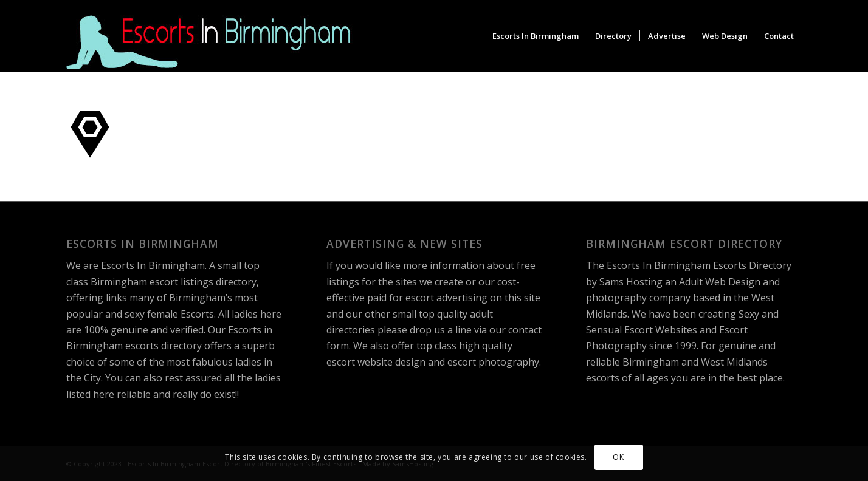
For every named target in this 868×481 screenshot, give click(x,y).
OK (618, 457)
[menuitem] (536, 36)
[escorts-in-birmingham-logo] (211, 36)
